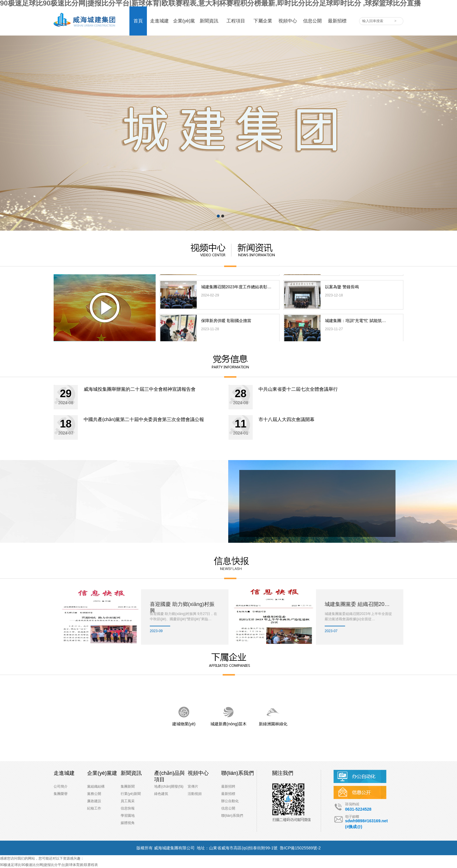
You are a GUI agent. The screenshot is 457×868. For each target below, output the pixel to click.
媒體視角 (128, 823)
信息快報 (128, 808)
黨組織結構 (96, 786)
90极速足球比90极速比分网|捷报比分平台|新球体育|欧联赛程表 (49, 865)
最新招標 (228, 794)
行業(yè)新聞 (131, 794)
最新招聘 (228, 786)
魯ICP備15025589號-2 (300, 848)
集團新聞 (128, 786)
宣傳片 (193, 786)
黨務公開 (94, 794)
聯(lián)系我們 (232, 816)
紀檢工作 (94, 808)
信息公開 (228, 808)
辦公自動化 (230, 801)
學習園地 (128, 816)
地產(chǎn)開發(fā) (169, 786)
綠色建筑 (161, 794)
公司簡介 (61, 786)
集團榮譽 (61, 794)
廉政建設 (94, 801)
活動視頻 (195, 794)
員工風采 (128, 801)
